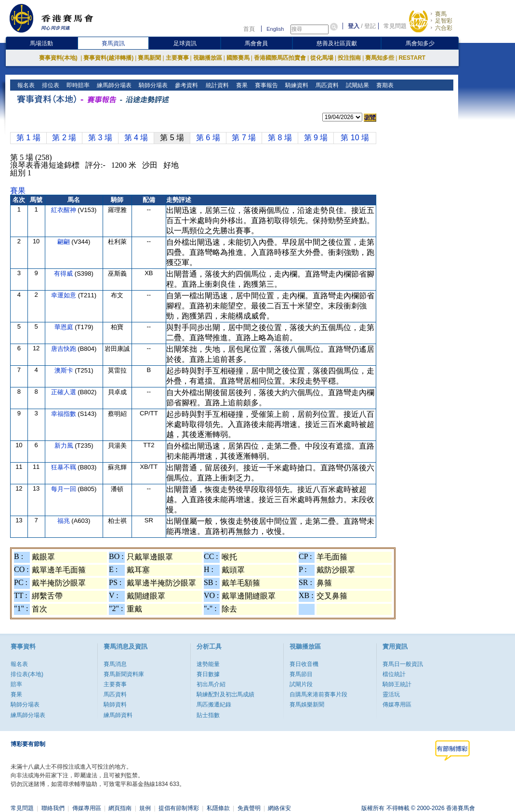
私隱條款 (218, 808)
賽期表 (384, 85)
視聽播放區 (208, 58)
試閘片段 (301, 684)
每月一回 (65, 489)
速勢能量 (208, 664)
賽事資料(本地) (59, 58)
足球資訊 (185, 43)
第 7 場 (244, 138)
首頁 (249, 29)
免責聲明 (249, 808)
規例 (145, 808)
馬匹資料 (326, 85)
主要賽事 (177, 58)
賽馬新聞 (149, 58)
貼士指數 (208, 715)
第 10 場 (355, 138)
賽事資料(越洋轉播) (108, 58)
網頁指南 (120, 808)
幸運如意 (65, 295)
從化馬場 (322, 58)
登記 (370, 26)
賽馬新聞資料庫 (124, 674)
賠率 (16, 684)
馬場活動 (41, 43)
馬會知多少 (420, 43)
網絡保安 (279, 808)
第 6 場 (208, 138)
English (275, 29)
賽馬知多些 (380, 58)
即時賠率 (77, 85)
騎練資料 (296, 85)
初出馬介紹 (211, 684)
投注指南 (349, 58)
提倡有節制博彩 (179, 808)
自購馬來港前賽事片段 (318, 694)
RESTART (412, 58)
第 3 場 (100, 138)
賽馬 (441, 14)
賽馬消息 (115, 664)
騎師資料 (115, 705)
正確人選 (65, 392)
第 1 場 (28, 138)
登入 (354, 26)
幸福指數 (65, 414)
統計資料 (216, 85)
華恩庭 (65, 327)
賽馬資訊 (113, 43)
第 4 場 (136, 138)
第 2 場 (64, 138)
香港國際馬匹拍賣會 (280, 58)
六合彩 (444, 28)
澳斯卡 (65, 370)
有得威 (64, 273)
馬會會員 (256, 43)
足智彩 (444, 21)
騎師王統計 (397, 684)
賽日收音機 (304, 664)
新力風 (65, 446)
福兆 (65, 521)
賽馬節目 (301, 674)
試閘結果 (356, 85)
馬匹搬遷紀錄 (214, 705)
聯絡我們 (53, 808)
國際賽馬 (238, 58)
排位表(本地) (27, 674)
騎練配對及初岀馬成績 (225, 694)
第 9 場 (316, 138)
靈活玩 (391, 694)
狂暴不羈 (65, 467)
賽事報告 (265, 85)
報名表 (25, 85)
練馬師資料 (118, 715)
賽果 (241, 85)
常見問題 (395, 26)
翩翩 (65, 242)
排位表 (50, 85)
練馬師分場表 (113, 85)
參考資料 (186, 85)
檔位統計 (394, 674)
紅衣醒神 (65, 210)
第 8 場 (280, 138)
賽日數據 (208, 674)
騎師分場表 (152, 85)
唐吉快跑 (65, 349)
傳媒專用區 (397, 705)
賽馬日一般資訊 (403, 664)
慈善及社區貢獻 (337, 43)
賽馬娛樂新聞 (307, 705)
